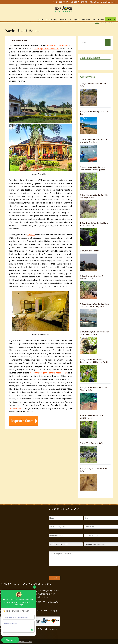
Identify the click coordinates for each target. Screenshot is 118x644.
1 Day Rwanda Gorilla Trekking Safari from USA (94, 224)
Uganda (77, 19)
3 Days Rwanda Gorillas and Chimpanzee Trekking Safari (93, 168)
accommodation (16, 408)
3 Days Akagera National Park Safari (93, 470)
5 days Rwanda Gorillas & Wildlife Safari (91, 277)
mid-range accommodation (47, 49)
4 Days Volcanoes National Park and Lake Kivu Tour (94, 141)
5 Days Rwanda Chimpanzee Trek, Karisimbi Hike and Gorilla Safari (94, 361)
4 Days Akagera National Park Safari (93, 85)
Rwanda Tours (65, 19)
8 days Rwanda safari (90, 251)
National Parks (98, 19)
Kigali (31, 235)
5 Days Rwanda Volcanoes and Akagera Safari (94, 389)
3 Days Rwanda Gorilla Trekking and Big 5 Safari (94, 196)
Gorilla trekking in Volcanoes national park (49, 373)
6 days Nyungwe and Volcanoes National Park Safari (94, 333)
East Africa (86, 19)
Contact (54, 629)
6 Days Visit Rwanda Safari (92, 443)
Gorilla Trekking (52, 19)
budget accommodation (58, 45)
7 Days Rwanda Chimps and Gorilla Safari (93, 417)
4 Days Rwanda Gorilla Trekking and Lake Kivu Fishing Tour (94, 305)
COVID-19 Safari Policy (39, 629)
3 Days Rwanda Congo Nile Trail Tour (94, 113)
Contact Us (111, 19)
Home (41, 19)
